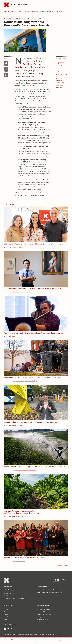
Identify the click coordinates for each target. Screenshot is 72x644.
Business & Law (20, 381)
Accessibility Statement (44, 609)
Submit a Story (10, 596)
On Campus (59, 74)
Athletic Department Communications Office (49, 592)
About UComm (10, 593)
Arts (14, 292)
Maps (5, 619)
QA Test (54, 634)
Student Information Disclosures (46, 622)
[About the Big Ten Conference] (56, 580)
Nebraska (6, 12)
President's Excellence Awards (61, 64)
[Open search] (36, 641)
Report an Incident (10, 628)
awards (58, 83)
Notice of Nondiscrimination (45, 614)
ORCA (62, 85)
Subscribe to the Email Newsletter (15, 598)
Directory (7, 609)
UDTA (61, 87)
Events (6, 614)
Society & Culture (18, 247)
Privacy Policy (41, 617)
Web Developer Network (44, 634)
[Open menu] (12, 641)
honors (63, 83)
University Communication (17, 12)
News (6, 622)
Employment (7, 612)
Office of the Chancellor (11, 624)
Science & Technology (31, 381)
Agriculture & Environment (20, 470)
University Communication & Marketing (48, 590)
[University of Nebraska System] (65, 580)
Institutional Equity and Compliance (47, 612)
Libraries (6, 617)
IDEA (57, 87)
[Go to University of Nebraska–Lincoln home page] (6, 5)
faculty (65, 74)
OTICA (58, 85)
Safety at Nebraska (42, 619)
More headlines (62, 565)
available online (29, 85)
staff (57, 76)
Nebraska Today (19, 5)
